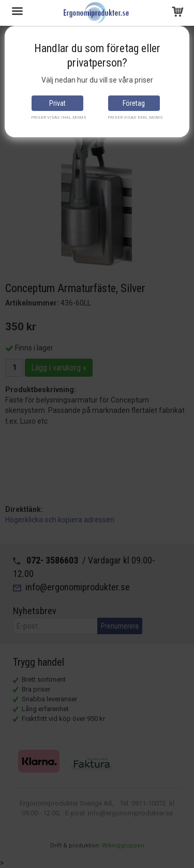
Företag (134, 103)
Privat (57, 103)
